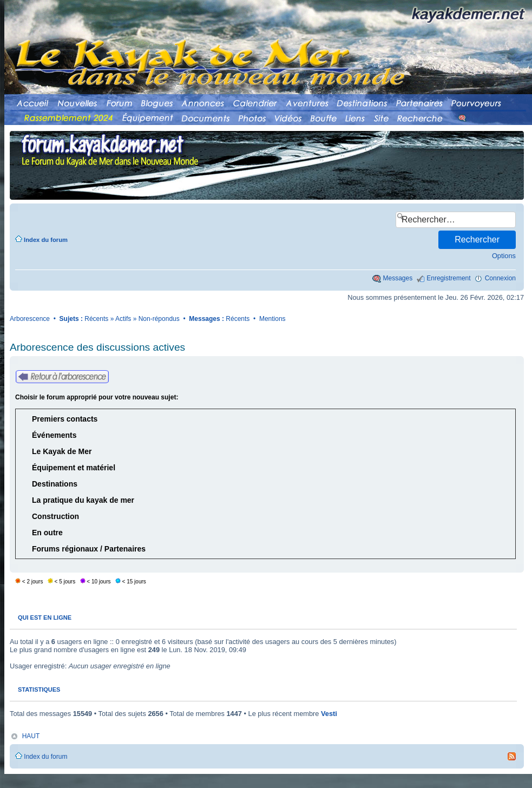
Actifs (123, 319)
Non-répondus (159, 319)
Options (504, 256)
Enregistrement (448, 278)
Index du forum (46, 240)
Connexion (500, 278)
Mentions (272, 319)
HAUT (31, 736)
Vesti (329, 714)
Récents (96, 319)
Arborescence (30, 319)
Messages (398, 278)
